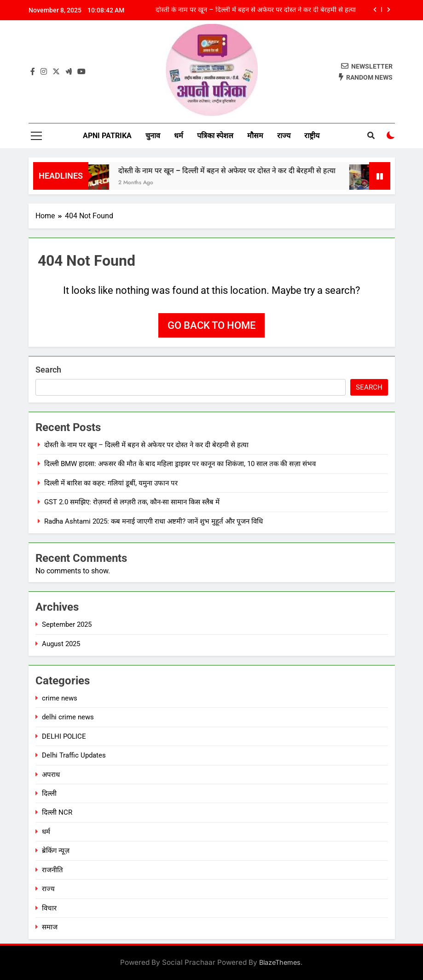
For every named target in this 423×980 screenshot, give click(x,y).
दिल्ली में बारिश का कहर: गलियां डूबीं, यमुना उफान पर (111, 483)
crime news (60, 698)
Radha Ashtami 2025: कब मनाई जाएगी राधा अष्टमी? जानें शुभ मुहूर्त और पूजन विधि (154, 521)
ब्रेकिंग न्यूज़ (56, 851)
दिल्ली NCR (57, 812)
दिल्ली (49, 793)
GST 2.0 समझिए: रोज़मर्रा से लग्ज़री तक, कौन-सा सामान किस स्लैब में (132, 502)
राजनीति (52, 870)
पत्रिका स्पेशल (215, 136)
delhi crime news (68, 717)
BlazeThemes (280, 962)
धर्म (179, 136)
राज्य (284, 136)
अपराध (51, 775)
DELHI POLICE (64, 736)
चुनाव (153, 136)
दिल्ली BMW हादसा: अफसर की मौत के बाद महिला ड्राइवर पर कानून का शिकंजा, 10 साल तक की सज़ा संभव (180, 464)
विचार (49, 908)
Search (48, 370)
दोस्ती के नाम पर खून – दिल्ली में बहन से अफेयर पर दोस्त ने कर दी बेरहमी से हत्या (256, 10)
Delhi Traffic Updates (74, 755)
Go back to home (211, 325)
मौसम (255, 136)
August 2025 (61, 644)
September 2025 (67, 624)
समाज (50, 927)
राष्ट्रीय (312, 136)
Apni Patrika (107, 136)
